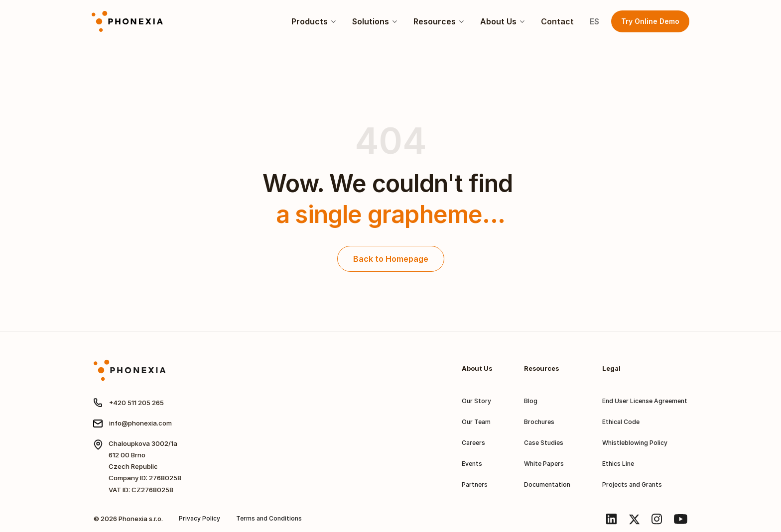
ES (594, 21)
